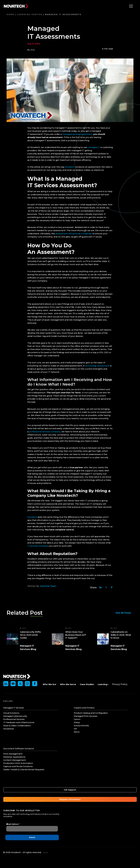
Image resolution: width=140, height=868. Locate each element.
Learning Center (30, 14)
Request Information (70, 799)
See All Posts (124, 613)
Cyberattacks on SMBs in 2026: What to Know (121, 635)
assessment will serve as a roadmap (74, 234)
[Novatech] (17, 677)
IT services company (38, 546)
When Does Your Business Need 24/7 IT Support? (76, 635)
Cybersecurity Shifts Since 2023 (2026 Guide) (30, 635)
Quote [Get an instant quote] (46, 853)
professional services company (45, 432)
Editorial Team (48, 586)
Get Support (70, 790)
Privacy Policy (120, 684)
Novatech (70, 167)
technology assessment (97, 366)
